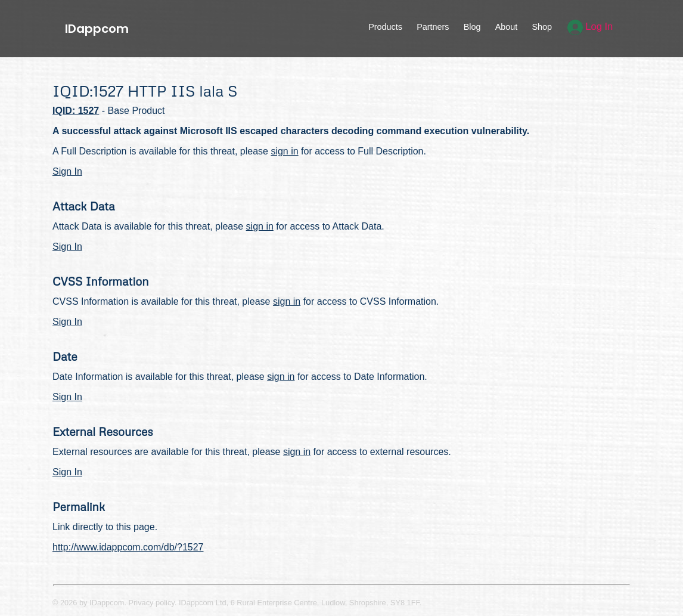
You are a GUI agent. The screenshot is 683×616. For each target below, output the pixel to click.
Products (385, 27)
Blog (472, 27)
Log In (590, 27)
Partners (433, 27)
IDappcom (97, 29)
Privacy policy (152, 603)
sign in (284, 151)
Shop (542, 27)
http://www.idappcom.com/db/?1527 (128, 547)
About (507, 27)
